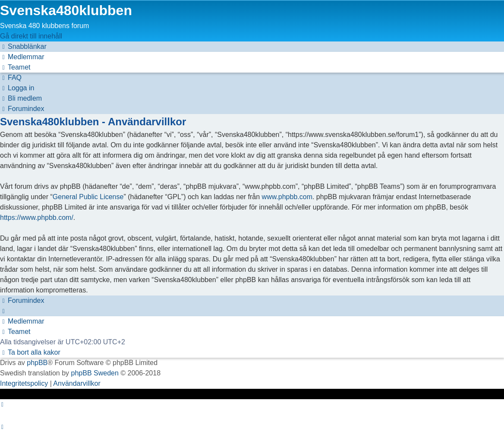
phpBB (37, 363)
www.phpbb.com (287, 197)
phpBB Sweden (95, 373)
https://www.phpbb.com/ (37, 218)
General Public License (88, 197)
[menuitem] (22, 57)
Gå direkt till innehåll (31, 36)
